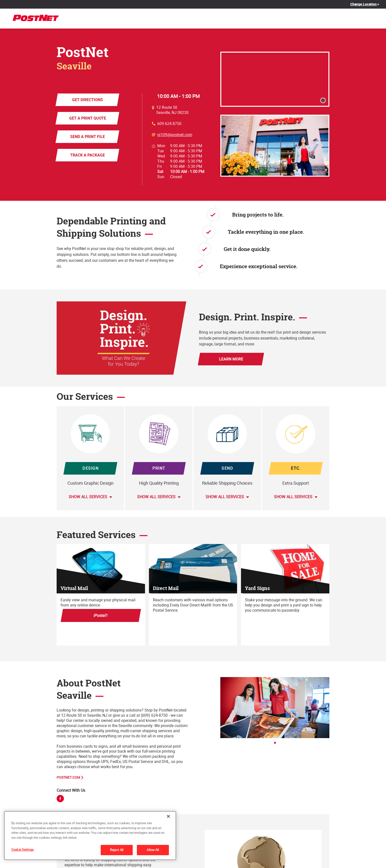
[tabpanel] (275, 708)
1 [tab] (276, 744)
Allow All (153, 850)
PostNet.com (68, 777)
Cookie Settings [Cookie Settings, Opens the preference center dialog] (23, 850)
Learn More (231, 359)
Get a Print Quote (87, 118)
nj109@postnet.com (175, 135)
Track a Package (88, 155)
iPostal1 (101, 615)
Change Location (364, 4)
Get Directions (88, 100)
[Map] (275, 79)
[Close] (168, 816)
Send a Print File (88, 137)
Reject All (117, 850)
